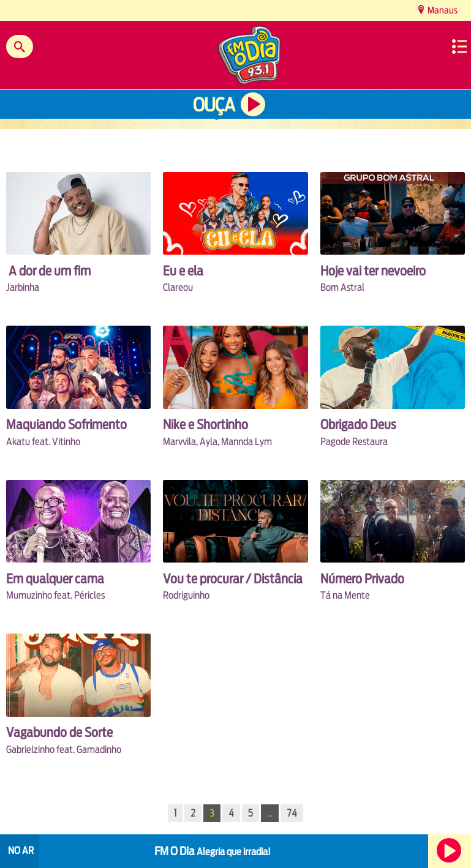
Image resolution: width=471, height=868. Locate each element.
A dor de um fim (48, 271)
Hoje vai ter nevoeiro (373, 271)
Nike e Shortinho (205, 425)
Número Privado (362, 579)
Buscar (20, 47)
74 (292, 813)
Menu (459, 47)
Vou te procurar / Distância (233, 579)
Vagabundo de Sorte (59, 732)
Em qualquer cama (55, 579)
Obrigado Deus (358, 425)
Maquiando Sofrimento (66, 425)
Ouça (214, 105)
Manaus (442, 10)
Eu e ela (183, 271)
